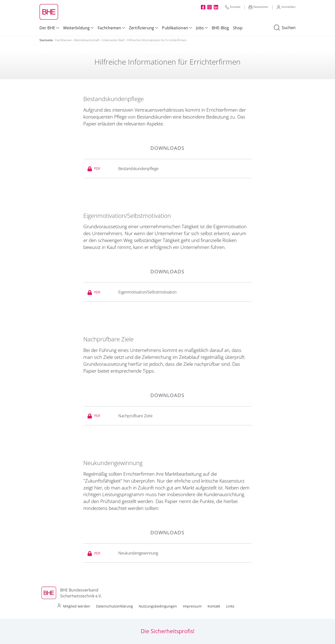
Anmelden (286, 7)
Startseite (46, 40)
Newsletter (258, 7)
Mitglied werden (77, 606)
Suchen (285, 28)
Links (230, 606)
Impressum (192, 606)
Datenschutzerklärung (115, 606)
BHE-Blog (220, 28)
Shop (238, 28)
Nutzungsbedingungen (158, 606)
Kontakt (233, 7)
